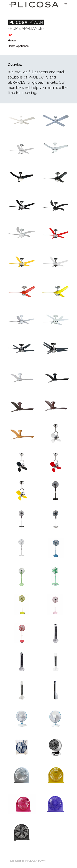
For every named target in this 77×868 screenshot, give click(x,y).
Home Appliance (18, 46)
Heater (12, 40)
